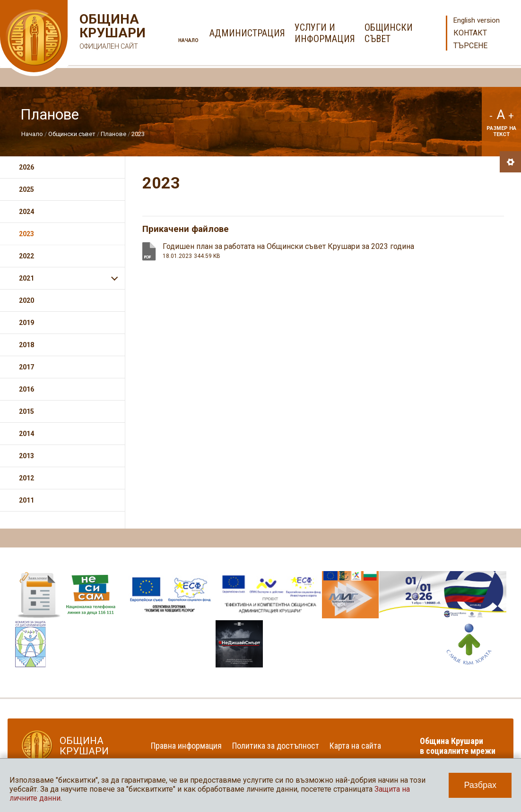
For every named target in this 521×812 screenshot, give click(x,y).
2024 (26, 212)
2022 (26, 256)
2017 (26, 367)
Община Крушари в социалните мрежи (458, 746)
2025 (26, 189)
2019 (26, 323)
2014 (26, 434)
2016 (26, 389)
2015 (26, 411)
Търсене (470, 46)
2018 (26, 345)
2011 (26, 500)
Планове (113, 134)
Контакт (470, 33)
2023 (138, 134)
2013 (26, 456)
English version (477, 20)
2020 (26, 300)
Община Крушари (111, 33)
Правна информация (186, 746)
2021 (26, 278)
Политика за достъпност (276, 746)
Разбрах (480, 785)
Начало (188, 40)
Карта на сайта (355, 746)
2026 (26, 167)
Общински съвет (72, 134)
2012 (26, 478)
